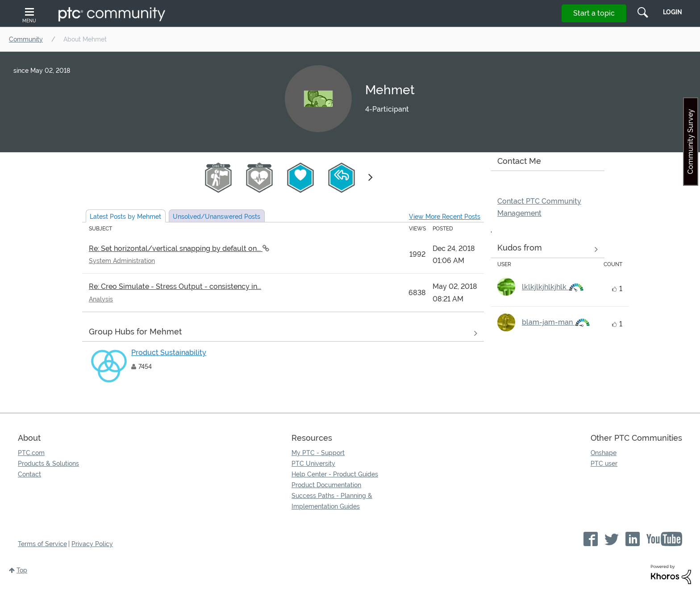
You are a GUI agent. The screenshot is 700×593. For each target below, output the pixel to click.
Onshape (604, 453)
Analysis (101, 299)
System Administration (122, 261)
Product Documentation (326, 485)
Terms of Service (42, 544)
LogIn (673, 12)
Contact (29, 474)
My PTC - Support (318, 453)
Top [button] (22, 570)
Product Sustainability (169, 353)
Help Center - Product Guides (335, 474)
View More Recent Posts (445, 217)
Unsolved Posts (217, 217)
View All (283, 333)
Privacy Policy (92, 544)
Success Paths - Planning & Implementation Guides (332, 501)
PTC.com (31, 453)
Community (26, 39)
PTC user (604, 464)
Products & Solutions (48, 464)
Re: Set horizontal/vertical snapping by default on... (176, 248)
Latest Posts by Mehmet (125, 217)
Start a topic (594, 13)
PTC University (313, 464)
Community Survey (690, 142)
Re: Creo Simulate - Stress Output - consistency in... (175, 286)
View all (548, 250)
